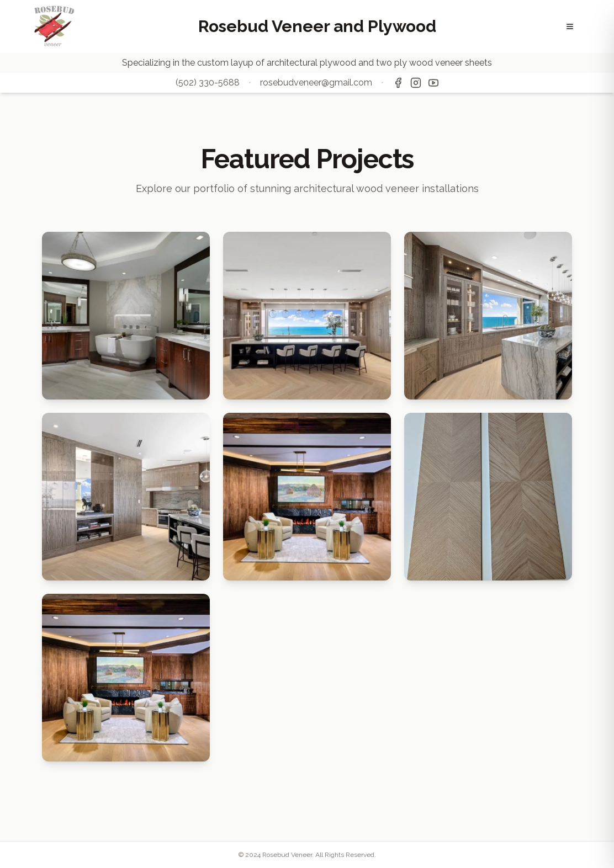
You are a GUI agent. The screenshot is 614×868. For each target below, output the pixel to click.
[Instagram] (416, 83)
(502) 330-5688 (208, 82)
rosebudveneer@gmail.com (316, 82)
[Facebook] (398, 83)
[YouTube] (433, 83)
